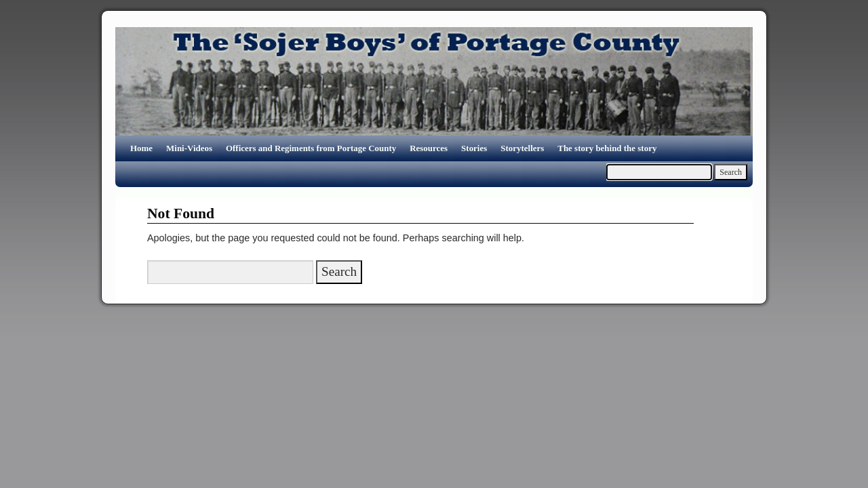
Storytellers (522, 148)
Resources (429, 148)
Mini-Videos (189, 148)
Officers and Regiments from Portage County (311, 148)
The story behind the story (607, 148)
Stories (474, 148)
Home (141, 148)
